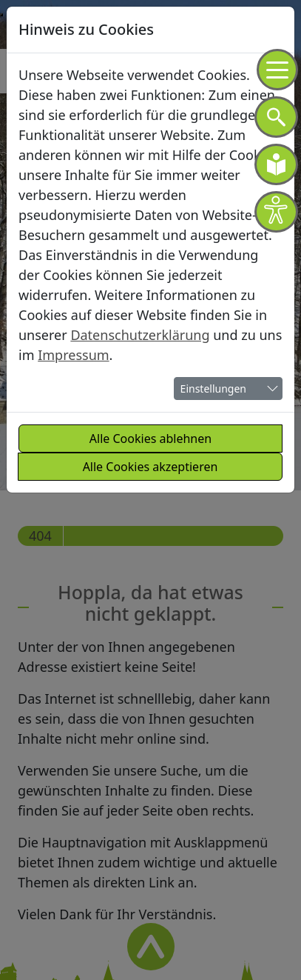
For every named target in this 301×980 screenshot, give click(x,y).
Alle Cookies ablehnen (150, 439)
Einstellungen (213, 389)
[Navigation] (277, 70)
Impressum (73, 355)
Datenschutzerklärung (140, 335)
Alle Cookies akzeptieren (150, 467)
